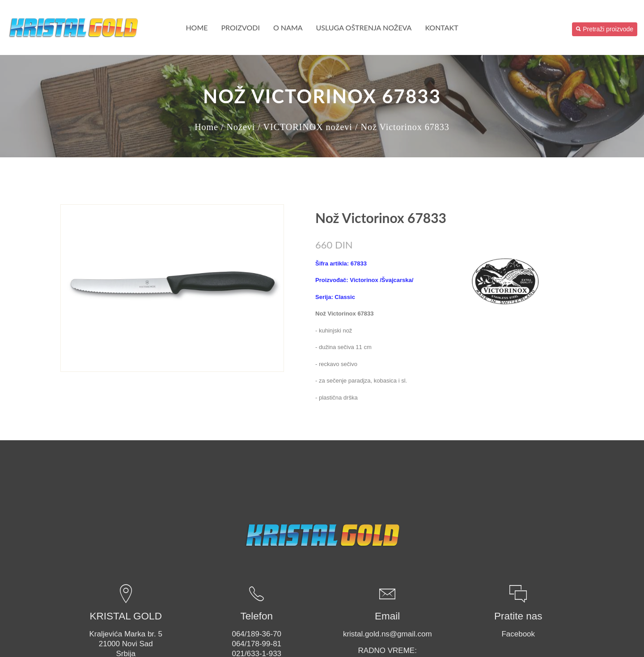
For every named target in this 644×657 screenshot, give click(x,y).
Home (197, 27)
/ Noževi (238, 127)
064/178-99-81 (256, 644)
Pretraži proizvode (605, 29)
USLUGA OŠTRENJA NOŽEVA (364, 27)
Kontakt (441, 27)
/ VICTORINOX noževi (305, 127)
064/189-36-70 (256, 634)
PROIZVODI (241, 27)
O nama (288, 27)
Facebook (518, 634)
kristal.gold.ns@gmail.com (388, 634)
